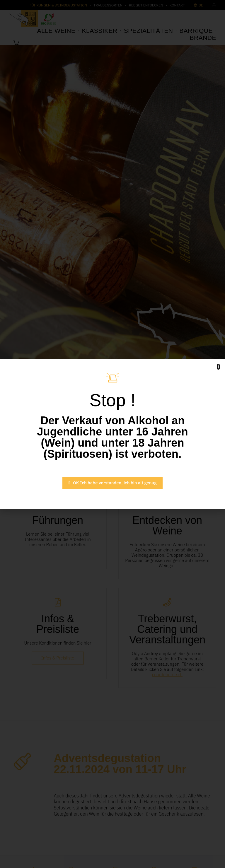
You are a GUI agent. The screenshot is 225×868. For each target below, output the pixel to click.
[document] (112, 434)
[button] (218, 367)
